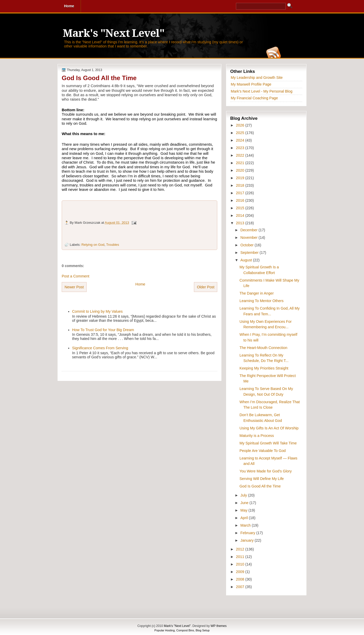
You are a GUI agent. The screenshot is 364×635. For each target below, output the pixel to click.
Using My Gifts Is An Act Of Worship (269, 428)
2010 (241, 564)
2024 (241, 140)
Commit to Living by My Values (97, 311)
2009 (241, 572)
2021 (241, 163)
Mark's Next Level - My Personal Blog (262, 91)
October (247, 245)
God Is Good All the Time (99, 78)
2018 (241, 185)
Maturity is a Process (257, 436)
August (247, 260)
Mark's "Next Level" (114, 33)
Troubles (113, 245)
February (248, 533)
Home (140, 284)
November (249, 238)
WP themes (219, 626)
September (250, 253)
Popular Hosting (165, 630)
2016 (241, 200)
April (245, 518)
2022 (241, 155)
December (249, 230)
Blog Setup (203, 630)
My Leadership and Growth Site (257, 78)
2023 (241, 148)
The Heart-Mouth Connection (263, 348)
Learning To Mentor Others (262, 301)
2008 (241, 579)
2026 (241, 125)
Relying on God (93, 245)
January (247, 540)
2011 (241, 557)
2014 (241, 215)
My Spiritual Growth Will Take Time (268, 443)
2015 (241, 208)
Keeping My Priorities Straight (264, 368)
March (246, 525)
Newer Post (74, 287)
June (245, 503)
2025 (241, 133)
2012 (241, 549)
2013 (241, 223)
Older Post (206, 287)
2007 (241, 587)
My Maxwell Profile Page (251, 84)
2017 (241, 193)
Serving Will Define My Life (262, 479)
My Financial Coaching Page (254, 98)
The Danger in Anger (257, 293)
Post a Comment (75, 276)
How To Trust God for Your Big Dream (103, 330)
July (244, 495)
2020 (241, 170)
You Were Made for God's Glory (266, 471)
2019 (241, 178)
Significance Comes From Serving (100, 348)
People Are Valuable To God (263, 451)
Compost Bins (185, 630)
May (244, 510)
